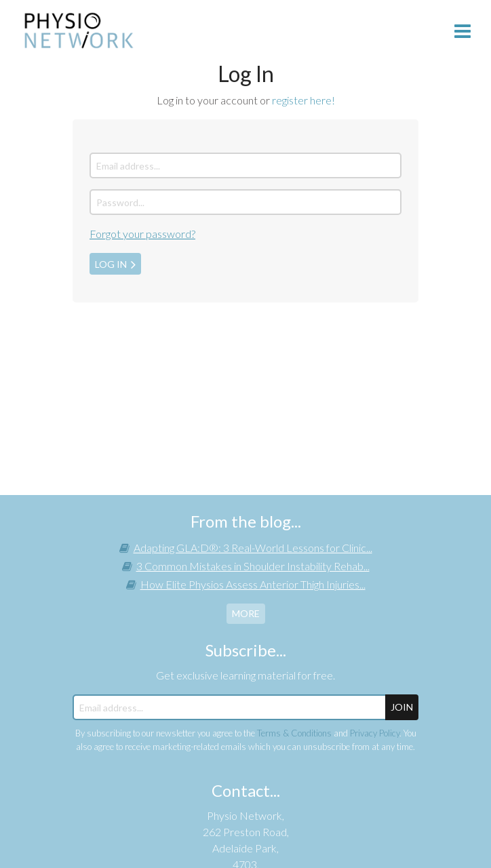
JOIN (402, 707)
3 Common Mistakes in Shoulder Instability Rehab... (253, 566)
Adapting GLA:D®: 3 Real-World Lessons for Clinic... (253, 548)
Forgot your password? (142, 234)
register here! (303, 100)
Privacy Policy (375, 733)
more (246, 613)
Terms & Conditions (294, 733)
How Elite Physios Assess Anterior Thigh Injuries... (253, 584)
